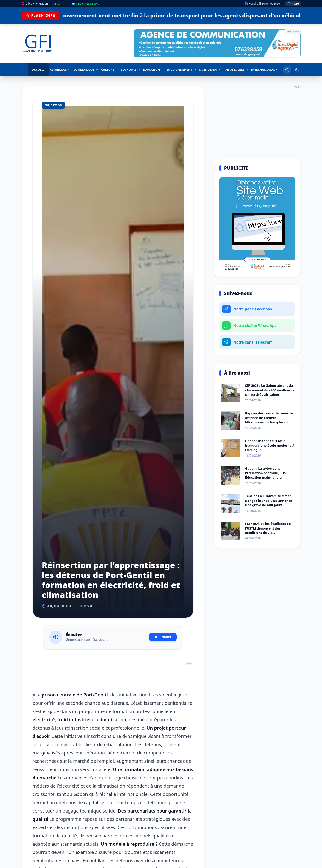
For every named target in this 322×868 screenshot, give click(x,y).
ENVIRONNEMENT (181, 70)
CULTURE (108, 70)
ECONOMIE (129, 70)
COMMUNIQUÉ (84, 70)
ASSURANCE (58, 70)
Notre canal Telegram (247, 342)
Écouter (159, 637)
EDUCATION (152, 70)
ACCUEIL (36, 71)
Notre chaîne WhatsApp (249, 326)
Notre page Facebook (247, 309)
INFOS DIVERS (236, 70)
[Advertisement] (113, 674)
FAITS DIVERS (210, 70)
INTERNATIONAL (265, 70)
